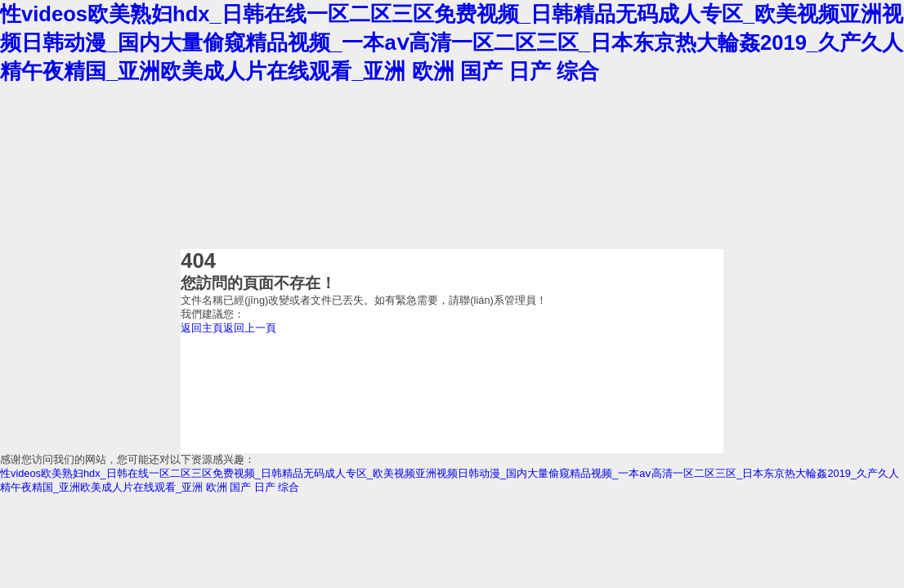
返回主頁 (202, 328)
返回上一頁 (250, 328)
